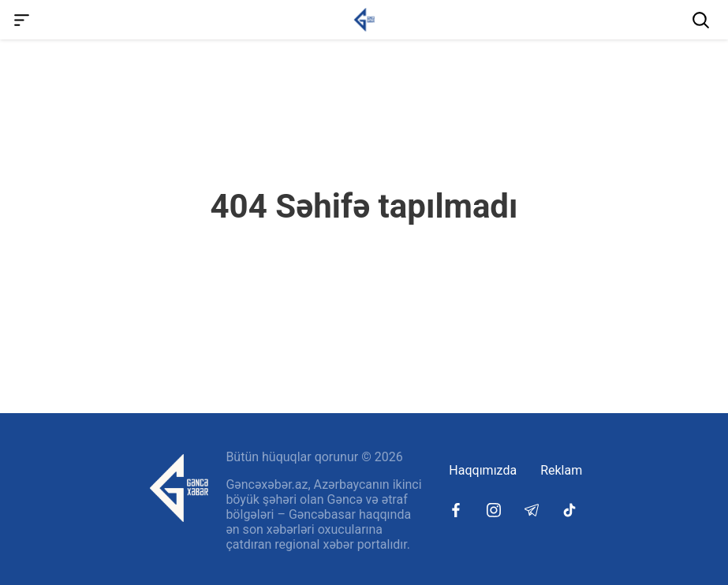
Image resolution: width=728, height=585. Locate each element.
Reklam (561, 470)
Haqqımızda (483, 470)
